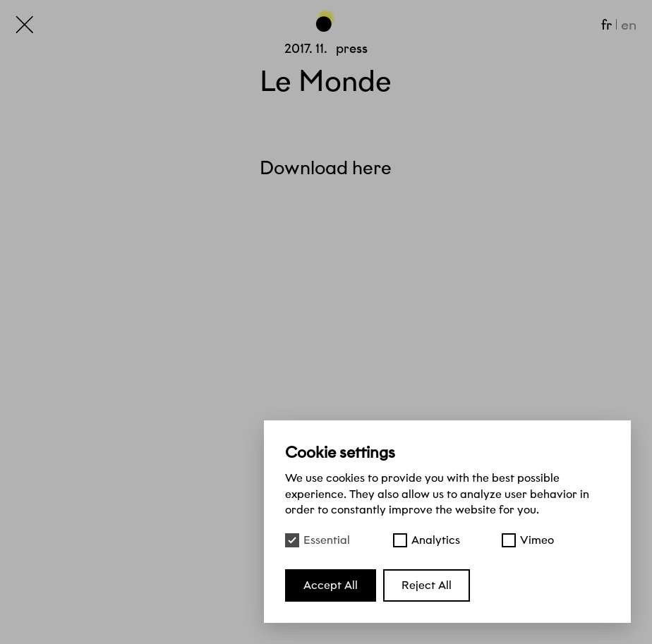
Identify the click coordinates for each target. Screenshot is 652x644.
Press (352, 48)
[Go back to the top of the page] (326, 20)
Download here (326, 168)
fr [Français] (606, 25)
